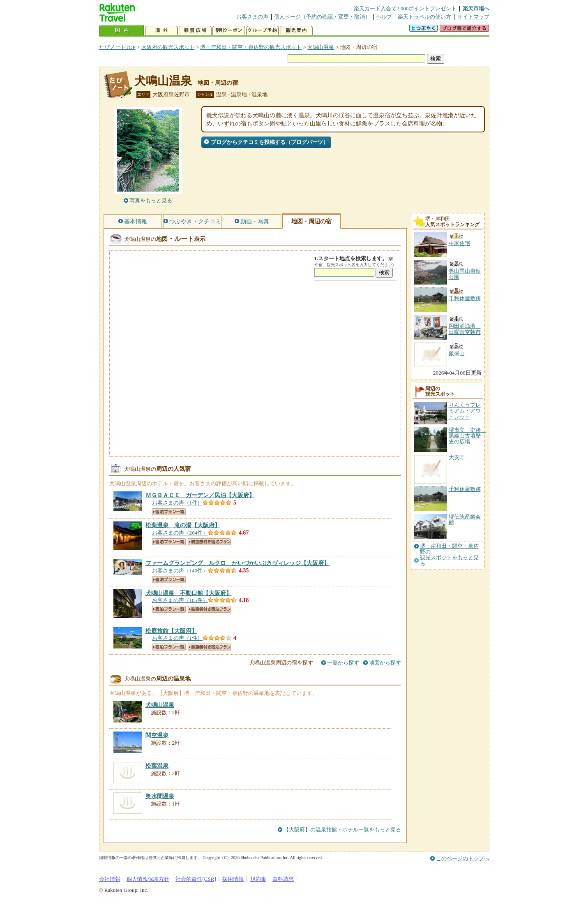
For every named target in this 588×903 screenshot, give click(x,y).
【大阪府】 (200, 495)
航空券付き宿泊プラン (209, 542)
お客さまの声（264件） (180, 533)
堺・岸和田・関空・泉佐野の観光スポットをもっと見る (449, 555)
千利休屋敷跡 (465, 489)
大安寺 (457, 457)
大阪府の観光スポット (168, 47)
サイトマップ (473, 17)
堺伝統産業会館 (465, 520)
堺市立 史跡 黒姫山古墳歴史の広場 (467, 436)
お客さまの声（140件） (180, 571)
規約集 (258, 879)
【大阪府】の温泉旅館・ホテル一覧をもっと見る (342, 830)
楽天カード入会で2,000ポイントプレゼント (405, 8)
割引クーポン (229, 31)
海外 (161, 31)
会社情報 (110, 879)
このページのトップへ (463, 858)
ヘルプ (384, 17)
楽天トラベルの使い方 (424, 17)
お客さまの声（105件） (180, 600)
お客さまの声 (252, 17)
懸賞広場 (195, 31)
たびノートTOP (117, 47)
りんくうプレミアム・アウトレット (465, 411)
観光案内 (296, 31)
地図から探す (385, 663)
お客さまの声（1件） (178, 503)
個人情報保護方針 (148, 879)
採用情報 (233, 879)
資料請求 (283, 879)
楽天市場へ (476, 8)
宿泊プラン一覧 (169, 512)
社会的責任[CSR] (196, 879)
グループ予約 (263, 31)
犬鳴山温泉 (321, 47)
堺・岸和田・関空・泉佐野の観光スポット (251, 47)
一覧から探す (343, 663)
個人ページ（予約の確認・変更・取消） (322, 17)
